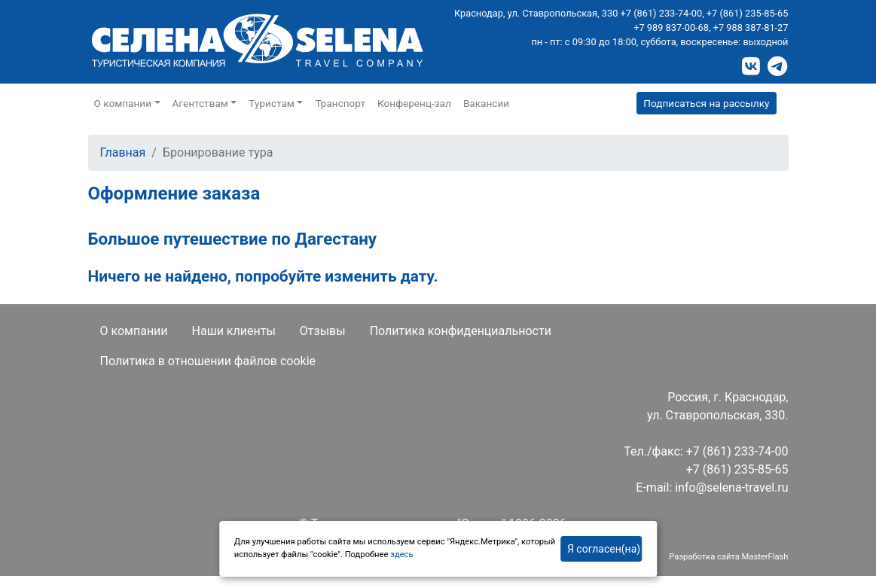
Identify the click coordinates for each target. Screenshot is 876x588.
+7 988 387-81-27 (751, 27)
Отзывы (323, 331)
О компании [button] (123, 103)
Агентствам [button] (200, 103)
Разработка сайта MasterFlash (728, 557)
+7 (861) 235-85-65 (748, 13)
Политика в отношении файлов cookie (208, 361)
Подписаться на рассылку (706, 103)
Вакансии (486, 103)
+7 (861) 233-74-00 (662, 13)
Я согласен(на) (604, 549)
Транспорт (340, 103)
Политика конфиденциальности (461, 331)
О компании (134, 331)
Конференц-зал (414, 103)
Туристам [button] (272, 103)
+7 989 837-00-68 (671, 27)
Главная (123, 152)
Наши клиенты (234, 331)
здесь (401, 554)
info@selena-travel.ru (731, 487)
